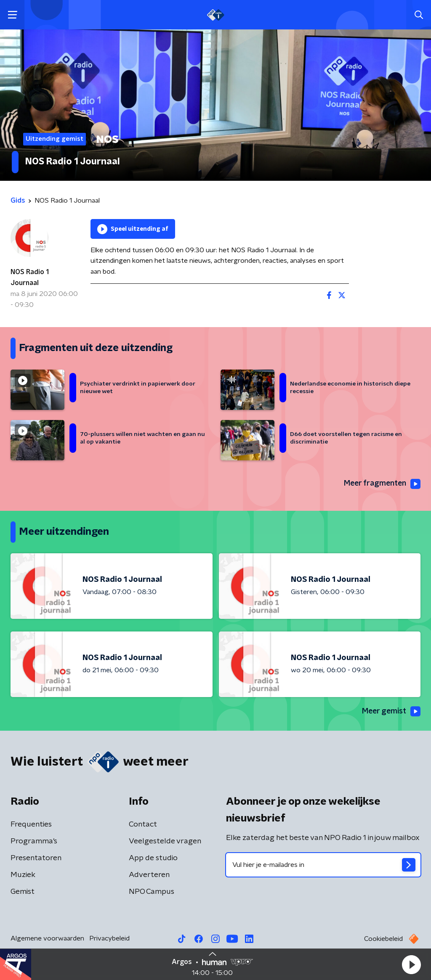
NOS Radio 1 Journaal (30, 277)
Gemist (23, 892)
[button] (411, 964)
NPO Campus (152, 892)
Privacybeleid (109, 938)
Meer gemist (391, 712)
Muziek (23, 875)
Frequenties (31, 824)
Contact (143, 824)
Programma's (34, 841)
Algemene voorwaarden (47, 938)
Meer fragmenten (381, 484)
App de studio (153, 858)
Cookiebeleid (383, 939)
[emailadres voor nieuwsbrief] (323, 865)
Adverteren (149, 875)
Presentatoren (36, 858)
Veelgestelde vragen (165, 841)
